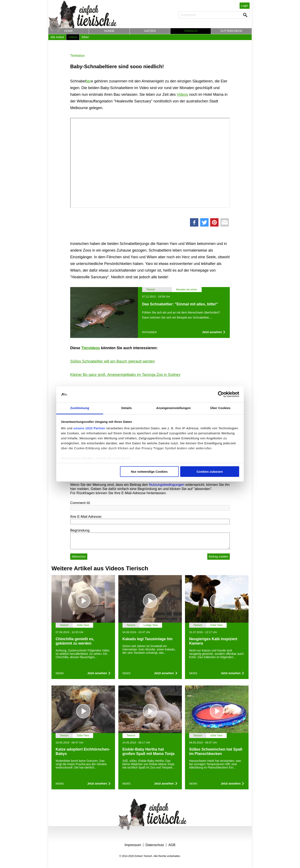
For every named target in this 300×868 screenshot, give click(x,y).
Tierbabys (77, 56)
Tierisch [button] (191, 31)
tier (88, 81)
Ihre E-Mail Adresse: (86, 517)
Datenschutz (155, 845)
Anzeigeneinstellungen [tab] (173, 408)
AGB (172, 845)
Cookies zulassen (210, 472)
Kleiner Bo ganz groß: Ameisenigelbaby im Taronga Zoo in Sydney (125, 375)
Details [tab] (127, 408)
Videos (182, 94)
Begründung (80, 530)
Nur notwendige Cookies (149, 472)
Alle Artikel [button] (57, 37)
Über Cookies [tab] (220, 408)
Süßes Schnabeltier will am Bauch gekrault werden (112, 361)
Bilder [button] (85, 37)
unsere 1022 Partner (89, 428)
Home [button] (69, 31)
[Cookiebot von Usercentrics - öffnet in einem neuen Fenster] (221, 394)
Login (245, 6)
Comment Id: (80, 503)
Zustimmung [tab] (80, 408)
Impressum (133, 845)
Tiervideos (91, 348)
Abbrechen (79, 557)
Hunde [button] (109, 31)
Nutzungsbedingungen (167, 485)
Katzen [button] (150, 31)
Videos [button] (73, 37)
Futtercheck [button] (231, 31)
